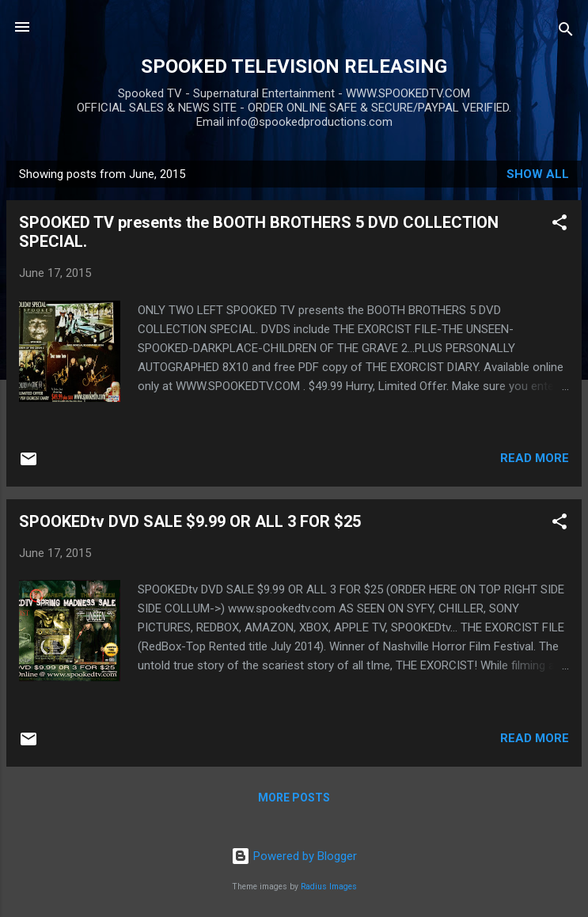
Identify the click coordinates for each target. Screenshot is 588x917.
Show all (538, 174)
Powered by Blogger (294, 856)
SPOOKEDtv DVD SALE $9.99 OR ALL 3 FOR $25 (190, 521)
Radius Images (329, 887)
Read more (535, 458)
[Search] (566, 32)
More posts (294, 798)
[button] (560, 225)
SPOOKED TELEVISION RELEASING (294, 66)
